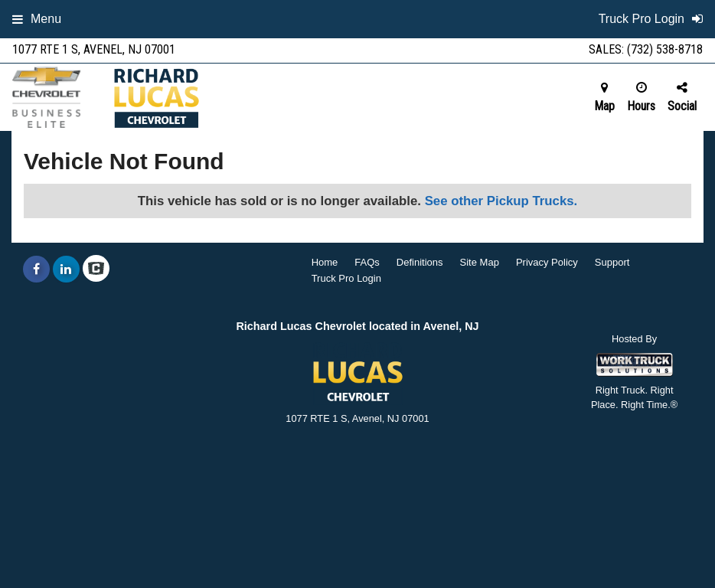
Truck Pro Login (346, 278)
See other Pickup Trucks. (501, 201)
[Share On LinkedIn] (66, 269)
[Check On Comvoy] (96, 269)
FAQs (367, 262)
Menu (37, 19)
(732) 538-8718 (665, 49)
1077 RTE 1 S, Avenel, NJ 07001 (94, 49)
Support (612, 262)
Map (604, 97)
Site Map (480, 262)
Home (325, 262)
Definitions (420, 262)
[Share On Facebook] (36, 269)
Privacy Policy (547, 262)
